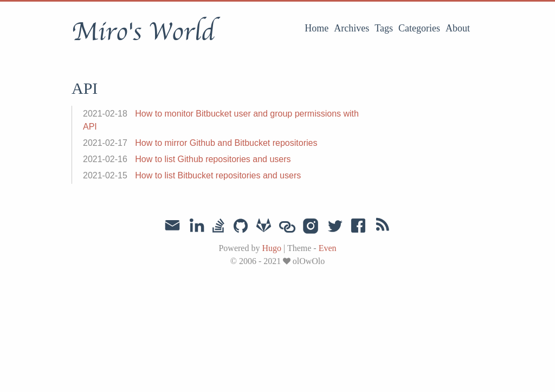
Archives (351, 28)
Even (328, 248)
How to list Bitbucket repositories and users (218, 175)
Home (317, 28)
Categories (419, 28)
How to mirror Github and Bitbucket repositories (226, 143)
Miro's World (143, 32)
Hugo (272, 248)
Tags (384, 28)
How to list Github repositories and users (213, 159)
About (458, 28)
